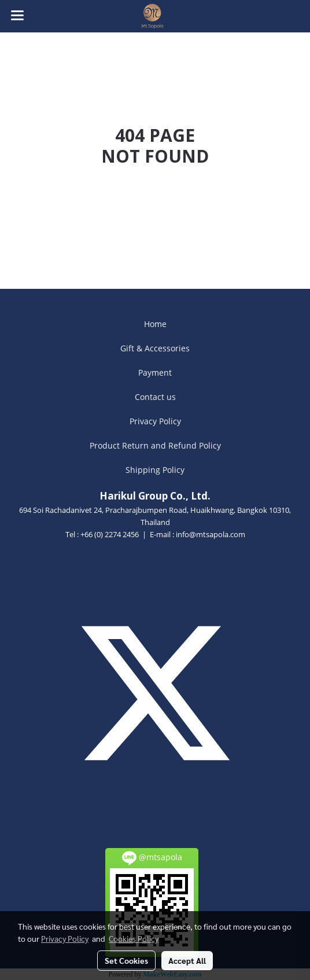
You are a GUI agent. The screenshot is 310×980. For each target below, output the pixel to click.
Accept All (187, 960)
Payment (155, 372)
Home (155, 324)
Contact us (155, 397)
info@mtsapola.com (211, 534)
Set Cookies (126, 960)
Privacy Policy (155, 421)
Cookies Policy (134, 938)
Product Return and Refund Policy (155, 445)
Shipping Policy (155, 470)
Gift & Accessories (155, 348)
